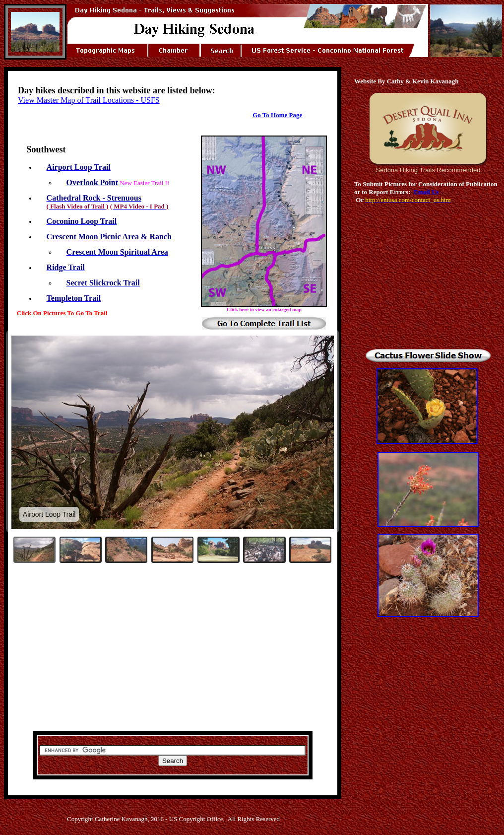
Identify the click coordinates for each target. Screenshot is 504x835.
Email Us (426, 192)
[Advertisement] (173, 654)
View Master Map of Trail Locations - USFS (89, 100)
